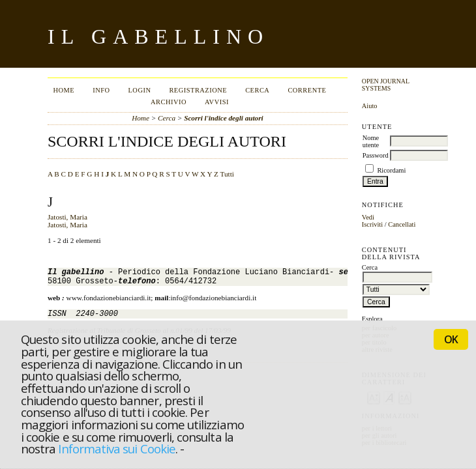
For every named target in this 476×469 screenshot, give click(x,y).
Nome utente (371, 141)
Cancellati (402, 224)
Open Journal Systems (386, 85)
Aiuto (370, 106)
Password (376, 155)
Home (64, 90)
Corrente (307, 90)
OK (451, 339)
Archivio (169, 102)
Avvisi (217, 102)
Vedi (368, 217)
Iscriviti (372, 224)
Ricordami (391, 170)
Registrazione (198, 90)
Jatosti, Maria (67, 217)
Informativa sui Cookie (116, 448)
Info (101, 90)
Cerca (257, 90)
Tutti (227, 174)
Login (139, 90)
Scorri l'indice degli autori (224, 118)
